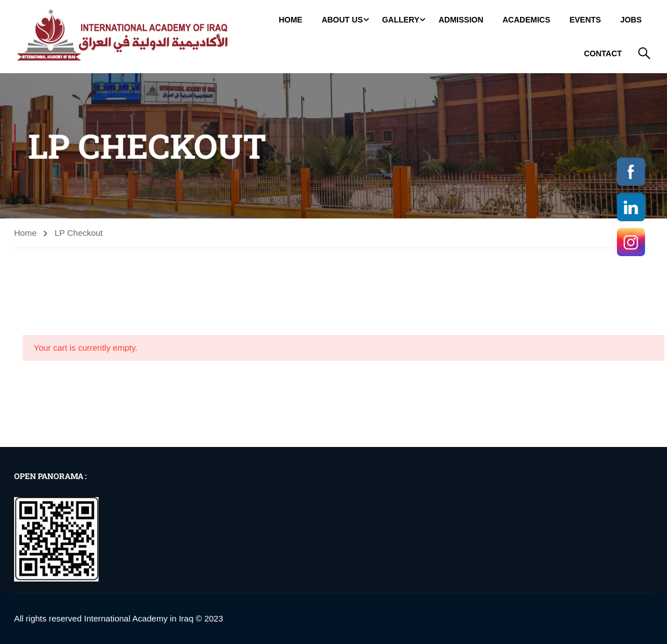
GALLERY (401, 19)
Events (586, 19)
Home (292, 19)
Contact (604, 53)
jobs (632, 19)
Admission (462, 19)
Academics (527, 19)
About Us (343, 19)
